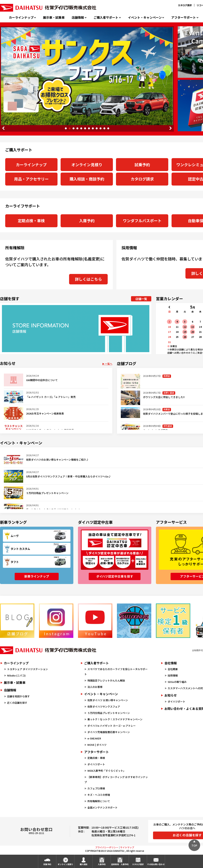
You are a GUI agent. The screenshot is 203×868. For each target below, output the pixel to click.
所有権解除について (99, 801)
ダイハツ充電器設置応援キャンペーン (109, 732)
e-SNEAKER (94, 738)
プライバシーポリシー (107, 847)
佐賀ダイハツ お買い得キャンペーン (108, 700)
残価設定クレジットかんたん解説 (106, 680)
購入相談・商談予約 (87, 179)
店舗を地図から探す (18, 696)
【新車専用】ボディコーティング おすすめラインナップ (116, 779)
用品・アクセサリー (31, 179)
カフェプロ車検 (96, 788)
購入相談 (84, 864)
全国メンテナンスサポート (102, 807)
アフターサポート (184, 17)
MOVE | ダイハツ (97, 745)
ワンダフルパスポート (142, 221)
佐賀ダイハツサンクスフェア (104, 707)
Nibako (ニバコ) (16, 675)
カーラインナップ (21, 17)
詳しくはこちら (88, 279)
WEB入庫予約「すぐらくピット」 (107, 771)
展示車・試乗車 (54, 17)
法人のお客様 (95, 687)
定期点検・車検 (31, 221)
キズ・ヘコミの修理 (99, 795)
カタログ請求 (185, 5)
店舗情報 (78, 17)
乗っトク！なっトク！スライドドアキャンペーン (115, 719)
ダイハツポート (96, 764)
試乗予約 (142, 165)
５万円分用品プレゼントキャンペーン (109, 713)
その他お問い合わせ (156, 864)
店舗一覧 (141, 299)
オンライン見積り (87, 165)
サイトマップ (127, 847)
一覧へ (109, 364)
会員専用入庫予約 (120, 864)
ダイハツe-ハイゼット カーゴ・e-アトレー (112, 726)
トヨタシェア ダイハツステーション (27, 669)
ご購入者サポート (106, 17)
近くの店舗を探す (17, 703)
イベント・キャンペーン (145, 17)
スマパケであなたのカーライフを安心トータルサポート (116, 672)
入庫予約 (87, 221)
